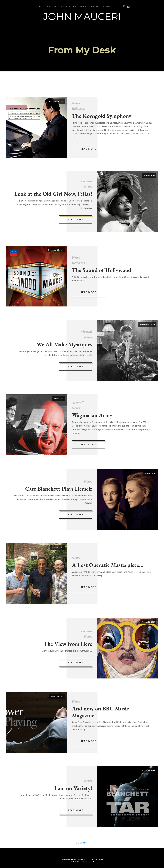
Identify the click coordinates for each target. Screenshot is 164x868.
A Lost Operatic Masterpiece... (108, 565)
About (95, 7)
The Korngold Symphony (102, 116)
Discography (69, 7)
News (76, 103)
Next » (85, 843)
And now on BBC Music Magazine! (100, 712)
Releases (78, 108)
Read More (88, 149)
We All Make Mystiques (64, 344)
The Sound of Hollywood (102, 270)
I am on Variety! (73, 788)
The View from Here (68, 644)
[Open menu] (120, 7)
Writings (52, 7)
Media (83, 7)
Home (41, 7)
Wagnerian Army (92, 415)
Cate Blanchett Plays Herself (59, 489)
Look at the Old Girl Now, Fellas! (53, 194)
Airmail (86, 181)
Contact (108, 7)
